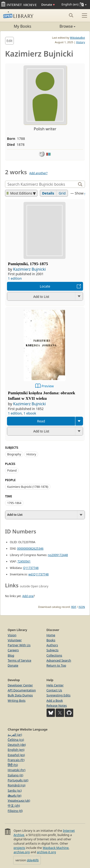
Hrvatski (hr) (17, 770)
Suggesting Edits (59, 695)
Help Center (55, 685)
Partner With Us (19, 645)
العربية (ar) (15, 735)
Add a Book (55, 700)
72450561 (24, 561)
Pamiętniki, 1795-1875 (28, 264)
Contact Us (54, 690)
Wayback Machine (56, 848)
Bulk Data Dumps (20, 695)
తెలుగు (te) (15, 795)
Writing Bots (17, 700)
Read (41, 421)
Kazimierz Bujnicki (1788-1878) (28, 487)
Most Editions (19, 193)
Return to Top (56, 665)
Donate (48, 5)
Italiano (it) (15, 775)
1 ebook (30, 413)
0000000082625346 (30, 549)
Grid (62, 193)
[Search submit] (71, 15)
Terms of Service (19, 660)
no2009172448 (58, 555)
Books (51, 640)
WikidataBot (77, 38)
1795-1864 (14, 503)
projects (19, 848)
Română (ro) (17, 785)
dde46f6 (33, 860)
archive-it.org (47, 852)
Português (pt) (18, 780)
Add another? (38, 173)
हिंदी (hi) (13, 765)
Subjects (53, 650)
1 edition (15, 278)
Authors (52, 645)
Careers (13, 650)
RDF (74, 607)
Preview (48, 386)
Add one (28, 596)
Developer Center (20, 685)
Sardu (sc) (15, 790)
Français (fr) (16, 760)
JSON (82, 607)
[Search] (41, 184)
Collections (54, 655)
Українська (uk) (19, 800)
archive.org (21, 852)
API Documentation (22, 690)
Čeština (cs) (16, 740)
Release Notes (57, 705)
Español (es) (16, 755)
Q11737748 (31, 568)
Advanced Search (59, 660)
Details (48, 193)
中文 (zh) (14, 805)
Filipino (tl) (15, 811)
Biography (14, 454)
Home (51, 635)
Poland (12, 471)
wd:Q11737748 (38, 574)
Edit (9, 41)
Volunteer (15, 640)
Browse (60, 26)
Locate (45, 286)
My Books (22, 26)
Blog (11, 655)
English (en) (16, 750)
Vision (12, 635)
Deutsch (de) (17, 745)
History (81, 42)
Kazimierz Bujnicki (30, 269)
